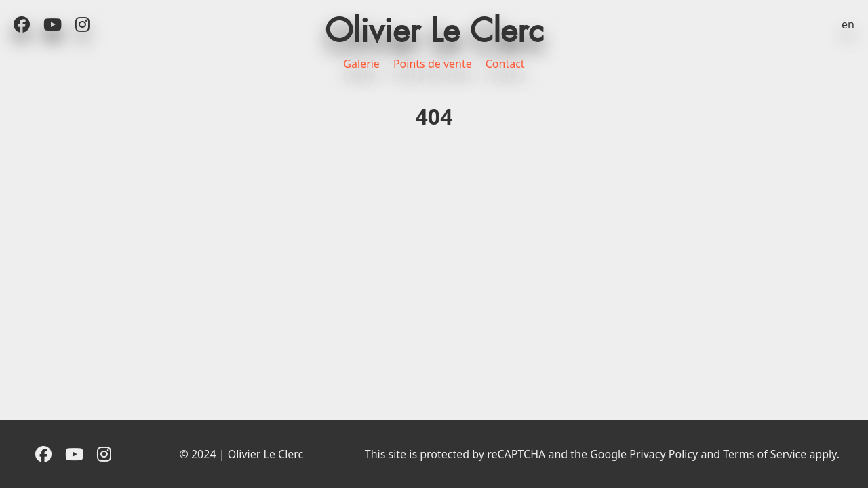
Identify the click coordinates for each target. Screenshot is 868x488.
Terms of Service (765, 454)
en (848, 24)
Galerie (361, 64)
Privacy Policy (664, 454)
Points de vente (433, 64)
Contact (505, 64)
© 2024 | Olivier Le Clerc (241, 454)
